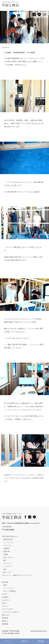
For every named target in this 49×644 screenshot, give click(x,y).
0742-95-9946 (10, 529)
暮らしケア (7, 572)
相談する (25, 641)
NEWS (4, 603)
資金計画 (6, 551)
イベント (8, 641)
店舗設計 (6, 548)
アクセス (5, 606)
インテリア (7, 563)
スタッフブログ (7, 609)
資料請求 (41, 641)
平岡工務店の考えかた (10, 536)
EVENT (5, 594)
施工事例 (5, 582)
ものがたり (6, 600)
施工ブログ (6, 615)
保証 (5, 569)
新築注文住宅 (8, 539)
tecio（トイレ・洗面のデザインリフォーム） (18, 575)
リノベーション (9, 542)
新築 (5, 585)
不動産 (6, 554)
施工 (5, 560)
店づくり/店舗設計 (10, 591)
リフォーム (7, 545)
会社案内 (5, 597)
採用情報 (5, 624)
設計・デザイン (9, 557)
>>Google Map (7, 526)
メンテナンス (8, 566)
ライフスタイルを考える (11, 612)
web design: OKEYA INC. (39, 631)
